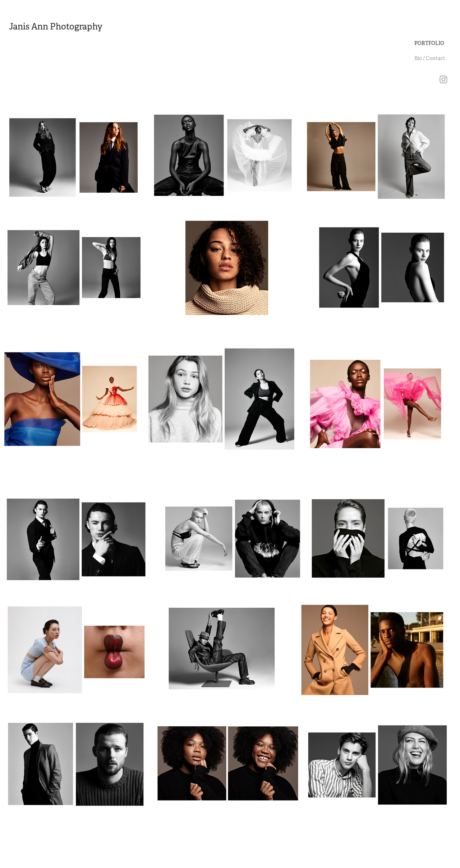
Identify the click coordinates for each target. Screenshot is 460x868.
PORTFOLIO (429, 43)
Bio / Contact (430, 58)
